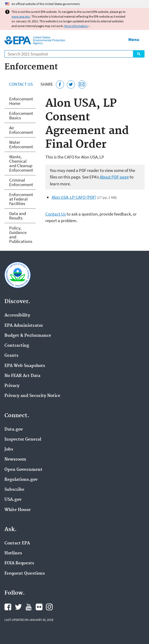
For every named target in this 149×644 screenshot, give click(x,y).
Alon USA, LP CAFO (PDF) (74, 197)
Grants (11, 356)
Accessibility (17, 315)
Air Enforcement (21, 130)
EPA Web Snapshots (25, 366)
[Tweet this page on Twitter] (71, 85)
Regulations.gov (21, 480)
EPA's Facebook (8, 607)
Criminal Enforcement (21, 182)
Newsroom (15, 459)
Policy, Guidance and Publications (21, 235)
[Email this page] (82, 85)
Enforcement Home (21, 101)
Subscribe (14, 490)
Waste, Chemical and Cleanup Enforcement (21, 163)
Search (139, 54)
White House (18, 510)
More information (76, 26)
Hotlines (13, 553)
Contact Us (21, 84)
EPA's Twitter (18, 607)
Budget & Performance (28, 336)
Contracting (17, 346)
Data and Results (18, 216)
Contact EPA (17, 543)
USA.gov (13, 500)
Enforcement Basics (21, 116)
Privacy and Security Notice (32, 396)
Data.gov (14, 430)
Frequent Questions (25, 574)
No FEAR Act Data (22, 376)
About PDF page (114, 177)
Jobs (9, 449)
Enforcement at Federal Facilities (21, 199)
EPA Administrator (24, 326)
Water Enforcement (21, 144)
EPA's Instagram (49, 607)
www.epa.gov (21, 16)
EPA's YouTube (29, 607)
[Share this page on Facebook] (60, 85)
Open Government (23, 470)
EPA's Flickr (39, 607)
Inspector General (23, 439)
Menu (134, 39)
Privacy (12, 386)
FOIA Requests (19, 563)
